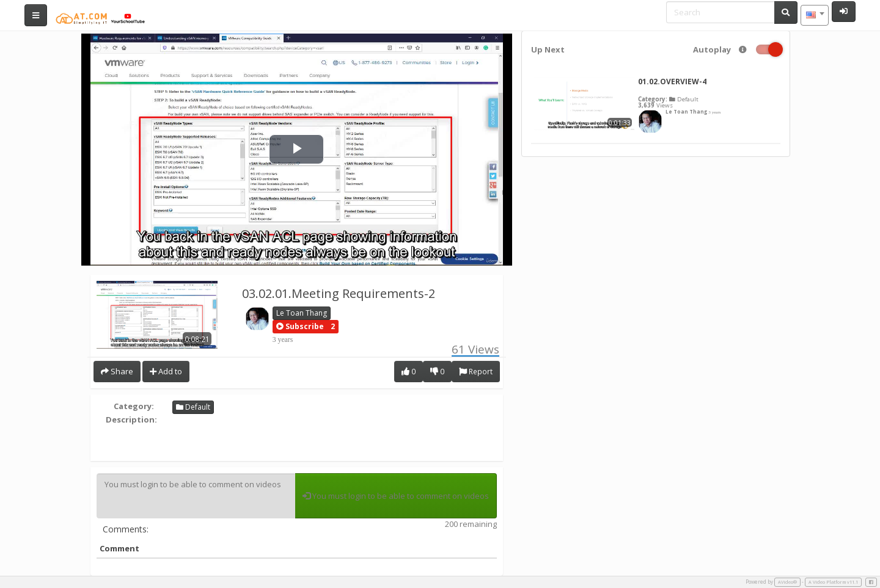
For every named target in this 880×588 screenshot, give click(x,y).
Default (193, 407)
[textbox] (815, 15)
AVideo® (787, 582)
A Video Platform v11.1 (833, 582)
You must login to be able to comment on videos (196, 496)
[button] (300, 327)
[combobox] (815, 15)
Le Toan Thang (302, 313)
